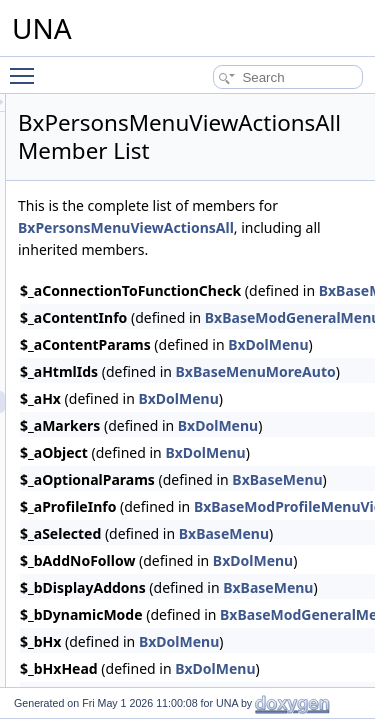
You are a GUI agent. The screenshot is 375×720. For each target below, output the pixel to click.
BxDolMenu (291, 420)
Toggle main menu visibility (27, 67)
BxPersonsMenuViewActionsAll (239, 249)
